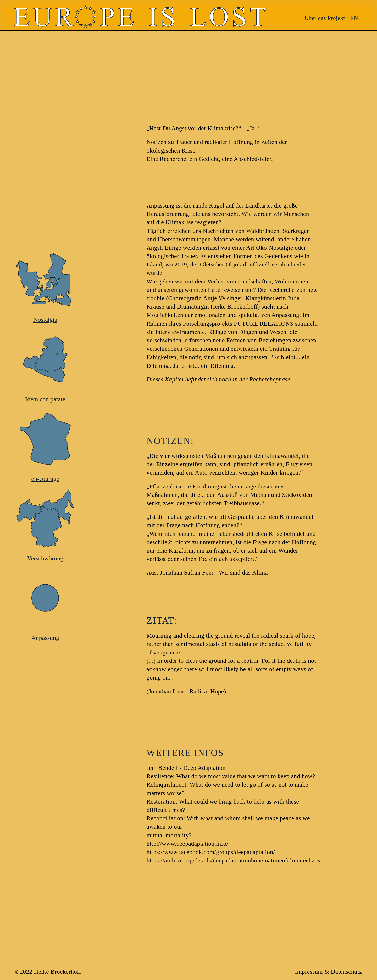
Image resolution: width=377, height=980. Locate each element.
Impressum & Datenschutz (329, 972)
